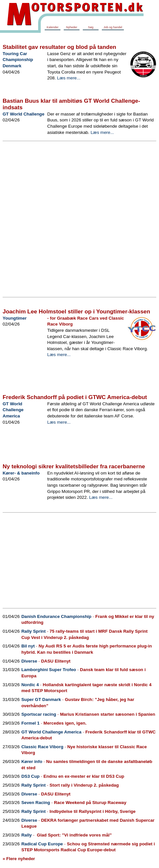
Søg (91, 27)
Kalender (53, 27)
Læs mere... (68, 78)
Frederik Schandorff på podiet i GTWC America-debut (75, 397)
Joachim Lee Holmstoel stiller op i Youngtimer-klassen (76, 311)
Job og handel (113, 27)
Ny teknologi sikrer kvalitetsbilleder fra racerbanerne (74, 466)
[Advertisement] (75, 220)
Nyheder (72, 27)
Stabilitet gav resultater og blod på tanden (59, 47)
